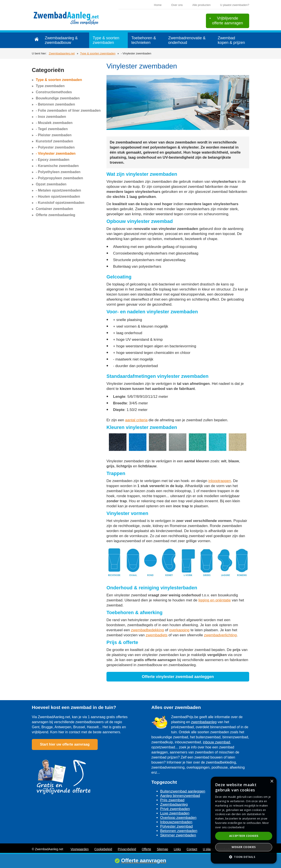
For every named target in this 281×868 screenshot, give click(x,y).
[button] (244, 857)
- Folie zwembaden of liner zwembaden (68, 110)
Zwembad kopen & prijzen (231, 40)
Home (158, 5)
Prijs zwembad (172, 800)
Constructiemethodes (54, 92)
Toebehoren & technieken (144, 40)
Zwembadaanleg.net (62, 53)
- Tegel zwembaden (52, 129)
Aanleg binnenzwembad (180, 796)
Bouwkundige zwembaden (58, 98)
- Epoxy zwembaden (53, 160)
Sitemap (162, 849)
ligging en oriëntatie (215, 600)
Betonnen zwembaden (179, 831)
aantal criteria (136, 420)
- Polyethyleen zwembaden (58, 172)
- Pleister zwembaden (54, 135)
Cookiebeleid (103, 849)
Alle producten (201, 5)
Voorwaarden (80, 849)
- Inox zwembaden (51, 117)
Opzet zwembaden (51, 184)
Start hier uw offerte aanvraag (65, 744)
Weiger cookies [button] (244, 847)
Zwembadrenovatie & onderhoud (187, 40)
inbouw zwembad (216, 742)
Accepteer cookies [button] (244, 836)
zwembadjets (157, 635)
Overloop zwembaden (178, 818)
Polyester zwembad (177, 826)
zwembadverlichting (220, 635)
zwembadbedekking (148, 630)
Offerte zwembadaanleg (56, 215)
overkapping (179, 630)
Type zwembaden (50, 86)
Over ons (177, 5)
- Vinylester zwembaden (56, 153)
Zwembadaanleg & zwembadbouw (61, 40)
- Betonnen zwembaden (55, 104)
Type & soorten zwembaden (106, 40)
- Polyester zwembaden (55, 147)
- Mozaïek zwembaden (54, 123)
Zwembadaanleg (174, 804)
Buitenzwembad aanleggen (183, 791)
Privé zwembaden (175, 809)
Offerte (147, 849)
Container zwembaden (54, 209)
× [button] (272, 781)
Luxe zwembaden (175, 813)
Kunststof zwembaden (54, 141)
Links (177, 849)
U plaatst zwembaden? (235, 5)
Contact (192, 849)
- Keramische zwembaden (57, 166)
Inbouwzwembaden (176, 822)
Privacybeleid (127, 849)
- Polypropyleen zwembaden (59, 178)
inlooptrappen (220, 481)
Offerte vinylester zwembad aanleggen (178, 677)
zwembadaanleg (204, 722)
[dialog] (244, 820)
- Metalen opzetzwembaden (58, 190)
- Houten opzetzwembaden (58, 196)
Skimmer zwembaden (178, 835)
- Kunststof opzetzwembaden (60, 203)
